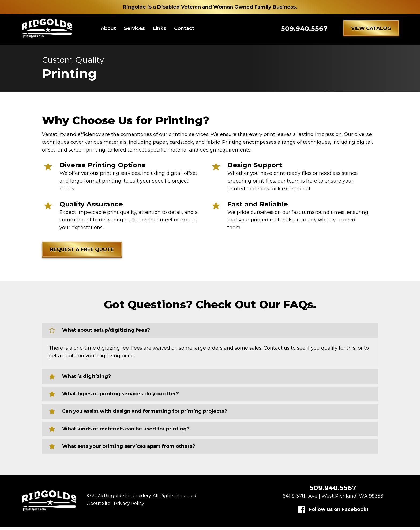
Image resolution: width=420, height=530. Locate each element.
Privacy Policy (129, 506)
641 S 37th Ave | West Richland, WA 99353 (333, 499)
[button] (371, 30)
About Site (99, 506)
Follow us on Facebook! (338, 512)
